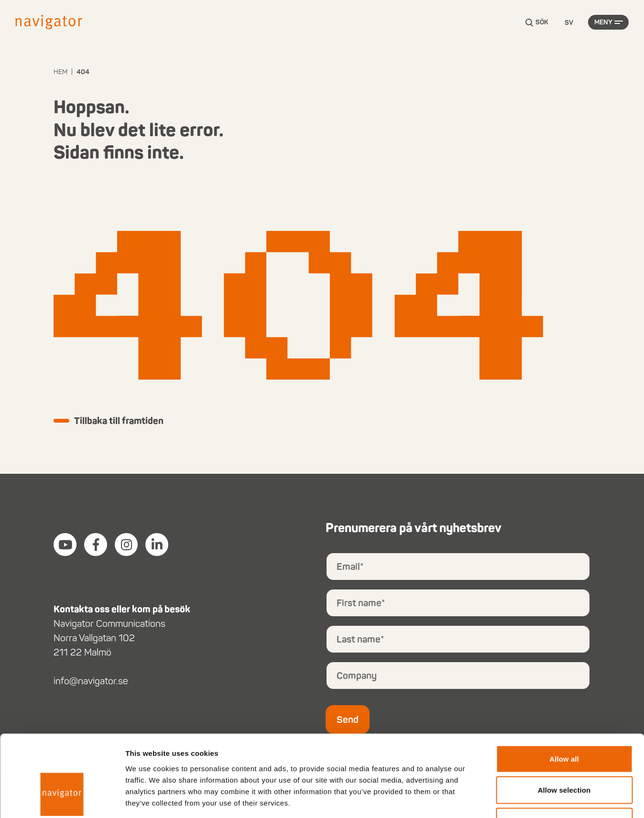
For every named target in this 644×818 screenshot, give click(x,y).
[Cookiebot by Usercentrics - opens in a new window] (62, 799)
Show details (502, 799)
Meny (603, 23)
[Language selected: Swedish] (569, 23)
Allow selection (564, 724)
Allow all (564, 693)
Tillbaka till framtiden (120, 421)
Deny (564, 755)
